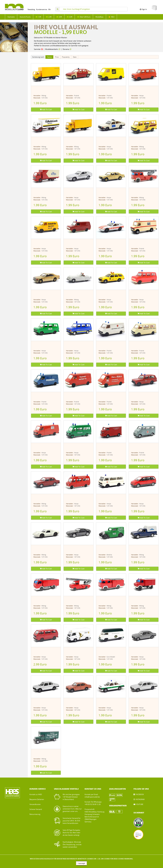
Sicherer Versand (36, 809)
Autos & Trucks (25, 17)
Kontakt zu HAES (36, 794)
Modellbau (99, 17)
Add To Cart (46, 109)
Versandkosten (35, 804)
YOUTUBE (140, 804)
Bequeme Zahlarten (37, 799)
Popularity (66, 57)
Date (75, 57)
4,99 (70, 17)
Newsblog (31, 9)
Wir (50, 9)
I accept (81, 863)
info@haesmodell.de (92, 797)
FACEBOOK (140, 794)
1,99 (38, 17)
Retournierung (35, 814)
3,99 (59, 17)
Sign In (143, 9)
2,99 (49, 17)
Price (57, 57)
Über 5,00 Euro (84, 17)
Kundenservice (42, 9)
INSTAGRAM (140, 799)
